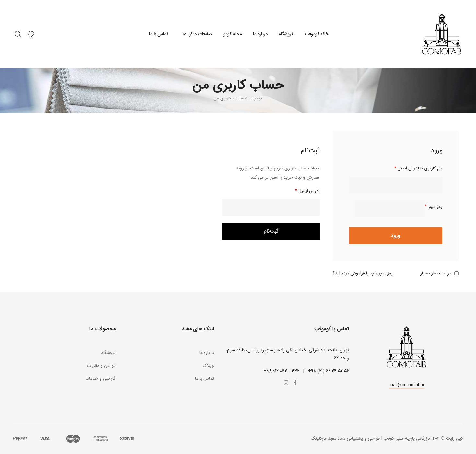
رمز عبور (434, 207)
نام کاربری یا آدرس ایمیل (418, 168)
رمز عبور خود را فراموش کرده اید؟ (363, 273)
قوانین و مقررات (101, 366)
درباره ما (260, 34)
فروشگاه (286, 34)
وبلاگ (208, 366)
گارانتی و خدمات (100, 378)
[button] (407, 386)
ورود (395, 235)
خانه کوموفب (317, 34)
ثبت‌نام (271, 231)
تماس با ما (158, 34)
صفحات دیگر (196, 34)
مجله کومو (232, 34)
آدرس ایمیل (307, 191)
